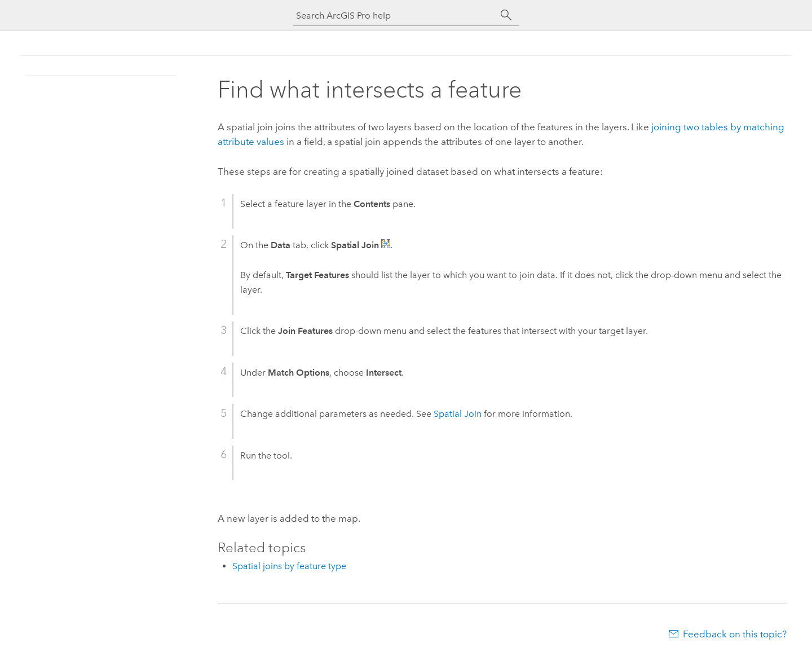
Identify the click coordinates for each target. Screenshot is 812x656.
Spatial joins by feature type (289, 566)
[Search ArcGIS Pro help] (395, 16)
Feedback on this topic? (735, 634)
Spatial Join (458, 414)
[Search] (506, 15)
